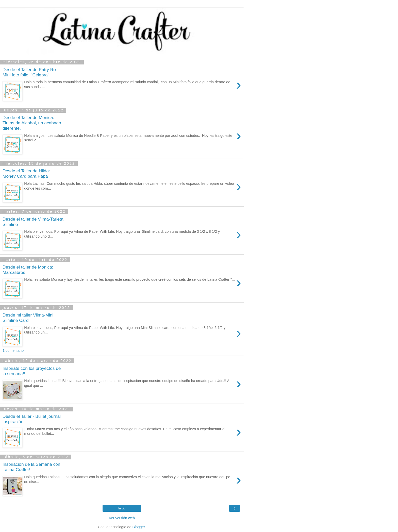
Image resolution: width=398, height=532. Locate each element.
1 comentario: (14, 351)
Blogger (139, 527)
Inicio (122, 508)
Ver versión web (122, 518)
